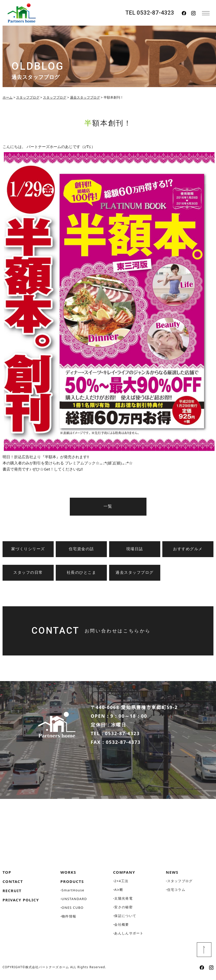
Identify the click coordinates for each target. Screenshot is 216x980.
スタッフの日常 (28, 572)
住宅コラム (176, 892)
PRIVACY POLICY (21, 902)
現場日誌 (135, 549)
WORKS (68, 874)
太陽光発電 (123, 900)
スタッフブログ (180, 883)
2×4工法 (121, 883)
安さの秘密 (123, 909)
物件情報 (69, 918)
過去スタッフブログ (135, 572)
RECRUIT (12, 893)
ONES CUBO (73, 910)
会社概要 (122, 926)
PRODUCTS (72, 883)
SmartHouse (73, 892)
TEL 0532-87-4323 (150, 13)
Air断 (119, 892)
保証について (125, 918)
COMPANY (124, 874)
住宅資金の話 (81, 549)
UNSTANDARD (74, 901)
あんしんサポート (129, 935)
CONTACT (13, 883)
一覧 (108, 506)
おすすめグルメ (188, 549)
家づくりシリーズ (28, 549)
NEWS (172, 874)
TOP (7, 874)
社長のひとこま (82, 572)
